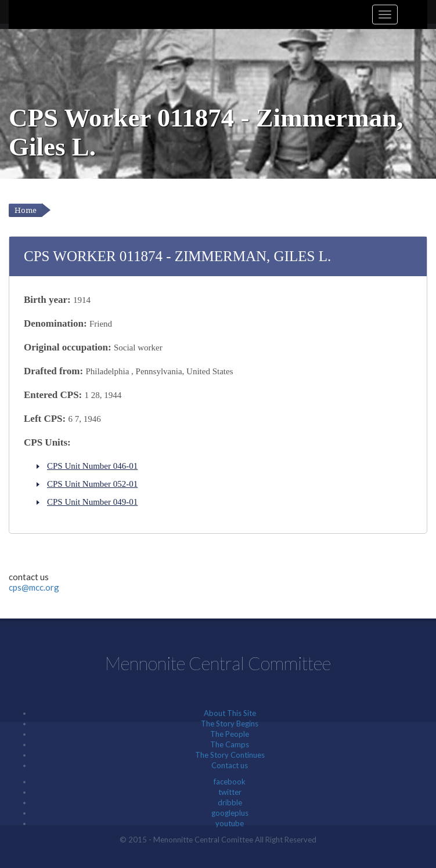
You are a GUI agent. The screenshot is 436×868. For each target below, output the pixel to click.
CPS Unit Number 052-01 (92, 484)
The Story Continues (230, 755)
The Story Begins (230, 724)
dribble (230, 802)
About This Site (230, 713)
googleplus (230, 813)
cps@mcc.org (34, 587)
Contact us (230, 765)
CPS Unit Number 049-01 (92, 502)
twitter (230, 792)
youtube (230, 823)
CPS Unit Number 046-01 (92, 466)
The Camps (230, 744)
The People (230, 734)
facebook (230, 782)
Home (26, 210)
